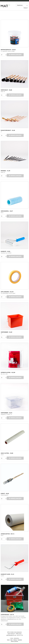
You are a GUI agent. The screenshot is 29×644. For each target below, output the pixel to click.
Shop (11, 640)
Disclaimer (20, 640)
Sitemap (15, 640)
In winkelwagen (15, 55)
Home (8, 640)
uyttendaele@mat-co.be (11, 635)
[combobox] (22, 5)
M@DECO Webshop (5, 6)
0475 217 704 (20, 635)
